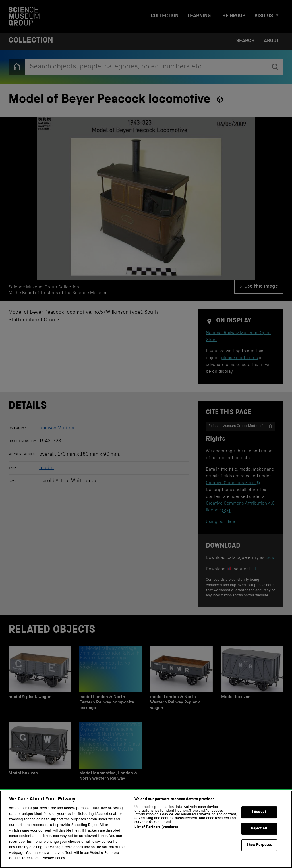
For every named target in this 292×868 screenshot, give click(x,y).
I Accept (259, 818)
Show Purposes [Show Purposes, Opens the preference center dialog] (259, 850)
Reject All (259, 834)
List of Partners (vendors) (156, 833)
